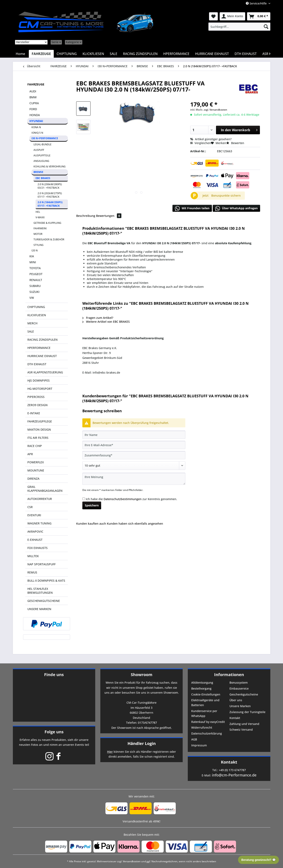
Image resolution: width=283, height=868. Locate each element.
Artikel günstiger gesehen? (211, 139)
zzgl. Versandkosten (215, 110)
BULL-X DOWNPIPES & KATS (46, 581)
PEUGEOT (36, 274)
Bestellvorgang (201, 688)
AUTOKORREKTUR (40, 499)
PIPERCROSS (36, 397)
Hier (110, 752)
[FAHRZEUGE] (41, 54)
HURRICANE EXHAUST (42, 356)
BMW (33, 97)
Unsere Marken (240, 706)
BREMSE (38, 172)
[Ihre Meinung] (134, 479)
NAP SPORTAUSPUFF (41, 564)
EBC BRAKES (43, 178)
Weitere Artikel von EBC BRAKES (106, 322)
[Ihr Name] (134, 435)
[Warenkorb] (259, 16)
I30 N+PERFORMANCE (45, 138)
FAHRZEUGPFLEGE (40, 421)
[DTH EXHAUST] (246, 54)
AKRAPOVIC (35, 531)
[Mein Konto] (232, 16)
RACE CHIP (35, 446)
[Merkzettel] (213, 16)
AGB (194, 739)
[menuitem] (239, 27)
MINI (33, 262)
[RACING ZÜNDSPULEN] (140, 54)
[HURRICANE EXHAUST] (212, 54)
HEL (38, 212)
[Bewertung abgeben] (134, 466)
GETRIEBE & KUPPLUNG (47, 223)
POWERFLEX (36, 462)
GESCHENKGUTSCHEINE (44, 601)
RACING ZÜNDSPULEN (43, 340)
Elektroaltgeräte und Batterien (205, 703)
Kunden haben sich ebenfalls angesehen (135, 524)
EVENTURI (34, 515)
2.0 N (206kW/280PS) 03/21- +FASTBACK (50, 186)
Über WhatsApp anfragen (236, 208)
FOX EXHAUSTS (37, 548)
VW (32, 298)
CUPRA (34, 103)
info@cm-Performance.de (234, 775)
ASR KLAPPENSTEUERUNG (45, 372)
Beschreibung (86, 216)
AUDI (33, 91)
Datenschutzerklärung (207, 733)
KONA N (36, 127)
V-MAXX (40, 217)
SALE (31, 331)
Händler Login (142, 743)
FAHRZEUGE (36, 84)
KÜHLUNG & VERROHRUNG (50, 166)
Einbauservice (239, 688)
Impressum (199, 745)
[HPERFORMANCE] (176, 54)
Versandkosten (132, 861)
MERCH (32, 323)
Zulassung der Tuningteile (247, 712)
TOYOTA (35, 268)
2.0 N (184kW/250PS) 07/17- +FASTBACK (50, 204)
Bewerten (235, 143)
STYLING (39, 245)
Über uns (236, 700)
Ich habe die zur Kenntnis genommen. (131, 499)
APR (30, 454)
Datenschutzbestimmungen (123, 499)
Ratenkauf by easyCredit (208, 722)
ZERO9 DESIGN (37, 405)
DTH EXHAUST (37, 364)
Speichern (92, 505)
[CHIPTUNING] (67, 54)
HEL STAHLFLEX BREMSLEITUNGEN (40, 591)
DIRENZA (33, 479)
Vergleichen (201, 143)
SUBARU (35, 286)
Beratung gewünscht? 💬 (258, 860)
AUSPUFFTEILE (42, 155)
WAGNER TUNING (39, 523)
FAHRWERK (40, 228)
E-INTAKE (34, 413)
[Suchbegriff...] (239, 27)
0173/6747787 (147, 723)
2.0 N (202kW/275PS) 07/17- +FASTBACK (50, 195)
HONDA (35, 115)
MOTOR (38, 234)
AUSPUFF (39, 150)
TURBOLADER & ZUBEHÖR (49, 239)
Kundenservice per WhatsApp (204, 713)
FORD (33, 109)
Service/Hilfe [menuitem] (257, 3)
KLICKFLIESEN (37, 315)
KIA (32, 256)
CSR (30, 507)
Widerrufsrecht (202, 727)
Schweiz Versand (241, 730)
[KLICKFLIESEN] (93, 54)
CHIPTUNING (36, 307)
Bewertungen (109, 216)
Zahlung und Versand (244, 724)
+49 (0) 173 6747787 (232, 770)
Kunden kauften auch (91, 524)
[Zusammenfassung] (134, 455)
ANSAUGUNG (41, 161)
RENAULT (36, 280)
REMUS (32, 572)
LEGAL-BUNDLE (43, 144)
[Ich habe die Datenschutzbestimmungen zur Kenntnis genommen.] (84, 499)
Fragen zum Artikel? (98, 318)
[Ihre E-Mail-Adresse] (134, 445)
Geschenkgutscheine (244, 694)
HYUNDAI (36, 121)
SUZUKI (34, 292)
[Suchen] (266, 27)
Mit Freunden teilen (192, 208)
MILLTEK (33, 556)
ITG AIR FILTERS (38, 438)
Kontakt (235, 718)
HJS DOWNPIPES (39, 380)
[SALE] (114, 54)
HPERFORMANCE (39, 348)
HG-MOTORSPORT (40, 389)
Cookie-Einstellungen (206, 694)
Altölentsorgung (202, 683)
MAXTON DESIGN (39, 430)
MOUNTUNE (36, 470)
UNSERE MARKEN (39, 609)
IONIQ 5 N (37, 133)
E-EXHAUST (35, 540)
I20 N (35, 250)
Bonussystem (239, 683)
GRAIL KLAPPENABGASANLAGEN (45, 489)
